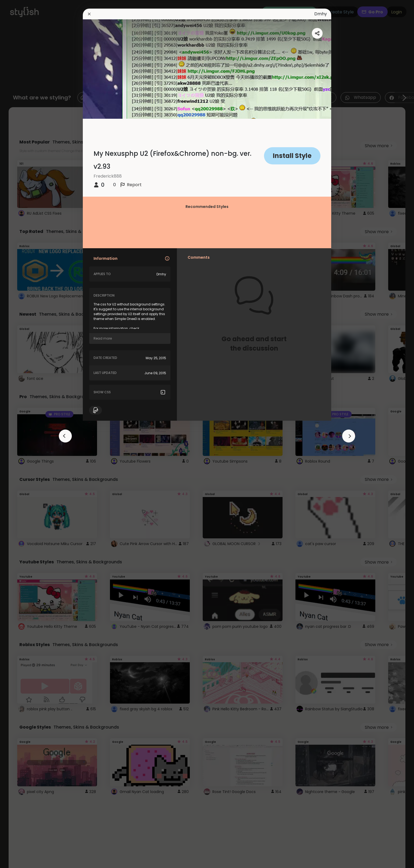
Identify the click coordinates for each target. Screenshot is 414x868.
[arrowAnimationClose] (65, 436)
